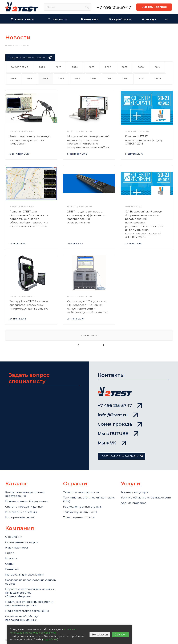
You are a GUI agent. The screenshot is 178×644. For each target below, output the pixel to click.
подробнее (50, 639)
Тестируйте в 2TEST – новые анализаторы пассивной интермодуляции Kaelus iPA (29, 305)
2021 (124, 67)
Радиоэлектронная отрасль (82, 507)
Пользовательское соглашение (27, 611)
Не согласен (100, 635)
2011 (125, 79)
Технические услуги (135, 492)
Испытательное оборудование (27, 501)
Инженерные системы (21, 512)
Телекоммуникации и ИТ (80, 512)
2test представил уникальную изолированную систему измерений (30, 140)
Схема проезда (120, 424)
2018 (13, 79)
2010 (141, 79)
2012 (110, 79)
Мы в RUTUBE (118, 434)
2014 (77, 79)
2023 (92, 67)
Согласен (121, 635)
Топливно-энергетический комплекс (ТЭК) (89, 499)
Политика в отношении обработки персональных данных (29, 604)
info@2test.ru (118, 415)
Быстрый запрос (154, 7)
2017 (29, 79)
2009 (158, 79)
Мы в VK (112, 443)
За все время (20, 67)
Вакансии (12, 569)
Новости (11, 558)
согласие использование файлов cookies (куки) (43, 631)
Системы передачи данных (24, 507)
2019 (157, 67)
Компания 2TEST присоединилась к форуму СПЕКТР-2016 (144, 140)
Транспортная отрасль (79, 517)
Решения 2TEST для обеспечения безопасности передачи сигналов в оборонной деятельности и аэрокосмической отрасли (29, 219)
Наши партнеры (17, 548)
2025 (58, 67)
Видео (10, 553)
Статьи (10, 564)
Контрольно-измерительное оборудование (25, 494)
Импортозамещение (20, 517)
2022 (108, 67)
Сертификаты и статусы (22, 542)
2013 (94, 79)
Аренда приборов (134, 503)
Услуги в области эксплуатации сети (146, 498)
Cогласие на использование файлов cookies (31, 582)
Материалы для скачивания (25, 575)
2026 (42, 67)
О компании (14, 537)
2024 (75, 67)
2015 (61, 79)
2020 (141, 67)
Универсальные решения (81, 492)
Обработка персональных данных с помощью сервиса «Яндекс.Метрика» (30, 593)
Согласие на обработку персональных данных (21, 618)
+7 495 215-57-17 (114, 7)
